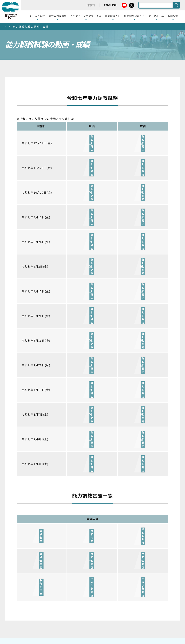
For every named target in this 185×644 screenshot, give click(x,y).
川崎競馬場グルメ (124, 492)
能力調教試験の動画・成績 (126, 571)
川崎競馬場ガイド (124, 481)
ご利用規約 (145, 608)
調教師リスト (121, 563)
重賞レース (35, 492)
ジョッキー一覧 (122, 558)
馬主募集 (156, 492)
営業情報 (156, 486)
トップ (10, 27)
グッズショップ (122, 486)
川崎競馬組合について (47, 608)
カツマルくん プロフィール (127, 510)
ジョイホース (37, 538)
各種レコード (121, 578)
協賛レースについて (41, 507)
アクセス (118, 541)
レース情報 (35, 486)
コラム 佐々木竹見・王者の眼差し (42, 514)
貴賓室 (71, 513)
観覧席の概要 (75, 497)
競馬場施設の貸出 (162, 503)
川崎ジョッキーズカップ (126, 585)
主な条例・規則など (118, 608)
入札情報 (124, 617)
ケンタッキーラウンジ (80, 519)
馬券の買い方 (121, 503)
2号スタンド (74, 508)
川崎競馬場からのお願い (126, 534)
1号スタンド (74, 503)
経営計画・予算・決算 (83, 608)
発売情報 (34, 532)
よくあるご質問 (122, 527)
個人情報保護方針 (100, 617)
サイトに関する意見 (68, 617)
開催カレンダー (38, 481)
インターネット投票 (41, 543)
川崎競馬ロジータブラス (126, 519)
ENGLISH (111, 5)
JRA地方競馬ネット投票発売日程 (41, 552)
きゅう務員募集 (160, 497)
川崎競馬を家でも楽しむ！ (42, 499)
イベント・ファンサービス (86, 16)
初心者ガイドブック (125, 497)
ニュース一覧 (159, 481)
